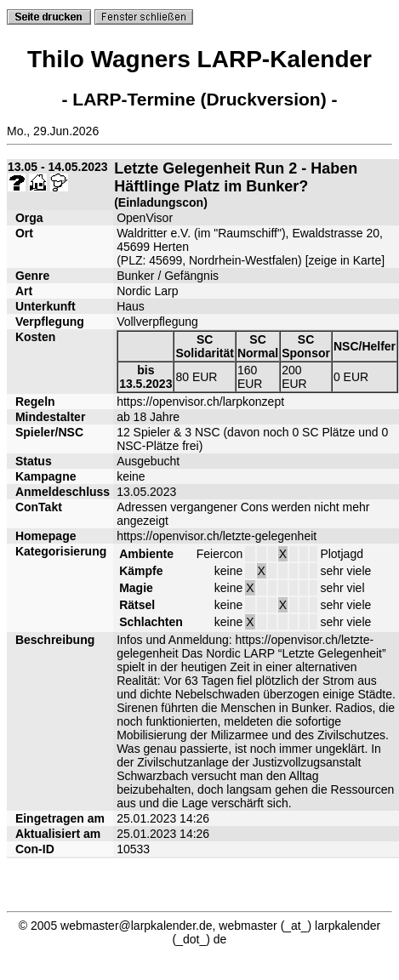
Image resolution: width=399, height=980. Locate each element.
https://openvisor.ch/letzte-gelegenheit (217, 536)
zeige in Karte (345, 260)
